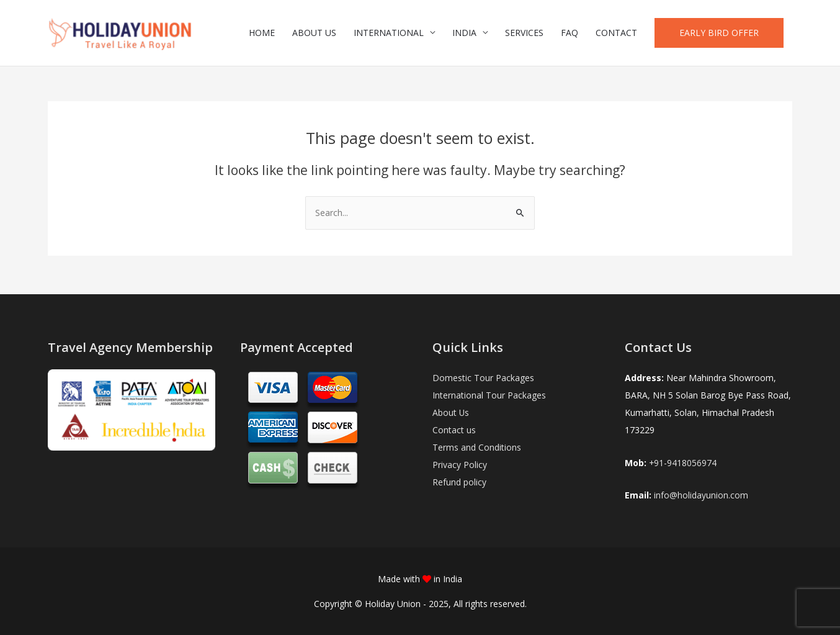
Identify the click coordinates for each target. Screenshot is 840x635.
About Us (451, 412)
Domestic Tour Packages (483, 378)
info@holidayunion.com (701, 495)
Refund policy (459, 482)
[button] (719, 35)
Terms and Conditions (477, 447)
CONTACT (616, 34)
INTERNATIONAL (389, 34)
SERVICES (524, 34)
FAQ (570, 34)
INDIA (464, 34)
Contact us (454, 430)
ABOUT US (314, 34)
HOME (262, 34)
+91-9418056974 (683, 463)
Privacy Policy (460, 465)
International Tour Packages (489, 395)
